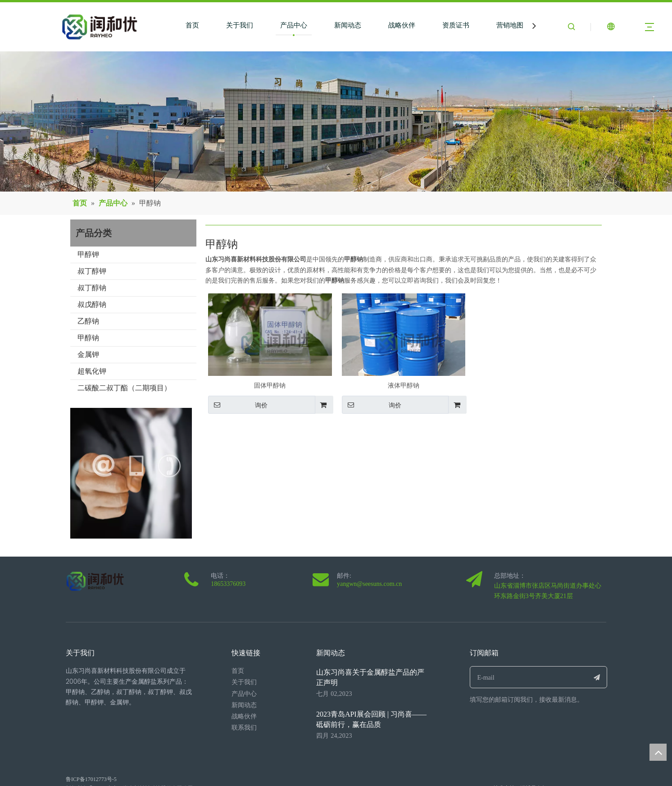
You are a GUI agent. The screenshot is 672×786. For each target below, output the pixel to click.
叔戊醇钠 (92, 304)
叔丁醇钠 (92, 288)
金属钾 (88, 354)
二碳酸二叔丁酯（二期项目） (124, 388)
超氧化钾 (92, 371)
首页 (192, 25)
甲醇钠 (88, 338)
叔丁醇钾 (92, 271)
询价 (238, 405)
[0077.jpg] (131, 473)
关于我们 (240, 25)
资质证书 (456, 25)
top (658, 752)
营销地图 (510, 25)
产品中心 (294, 25)
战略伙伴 (402, 25)
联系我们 (244, 728)
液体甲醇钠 (404, 386)
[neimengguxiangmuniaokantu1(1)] (336, 121)
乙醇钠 (88, 321)
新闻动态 (348, 25)
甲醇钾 (88, 254)
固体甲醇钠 (270, 386)
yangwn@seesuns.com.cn (369, 584)
